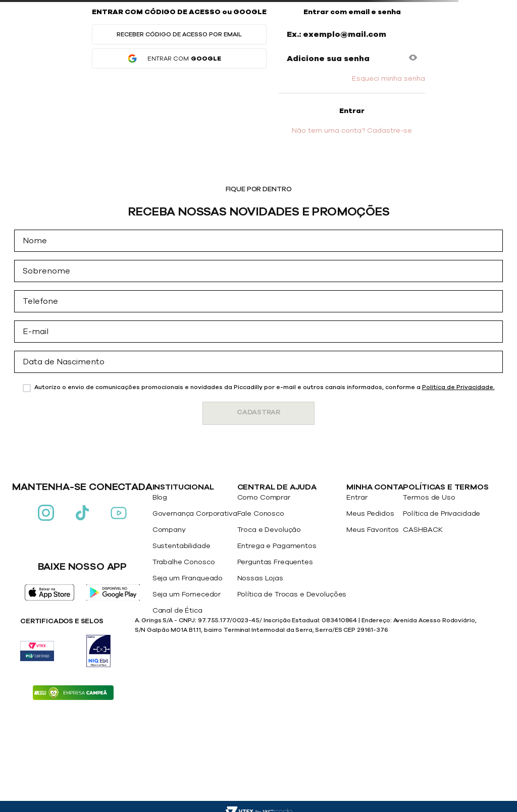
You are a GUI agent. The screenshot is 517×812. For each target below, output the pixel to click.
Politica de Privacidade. (458, 387)
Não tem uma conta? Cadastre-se (352, 131)
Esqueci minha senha (389, 79)
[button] (413, 59)
